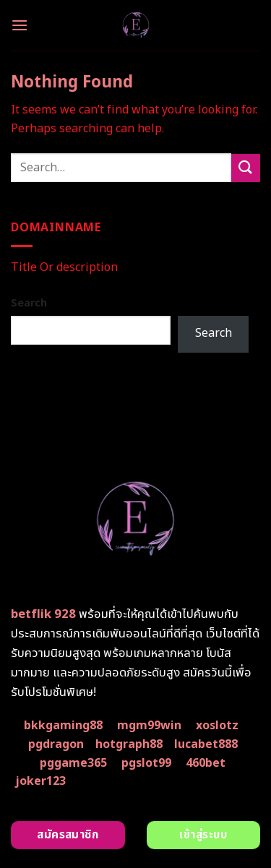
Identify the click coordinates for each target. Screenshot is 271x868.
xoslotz (217, 726)
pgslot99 (146, 763)
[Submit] (246, 168)
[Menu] (20, 25)
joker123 (40, 781)
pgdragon (56, 744)
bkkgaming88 (63, 726)
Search (29, 303)
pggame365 (73, 763)
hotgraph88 (129, 744)
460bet (206, 763)
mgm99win (149, 726)
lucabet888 (206, 744)
